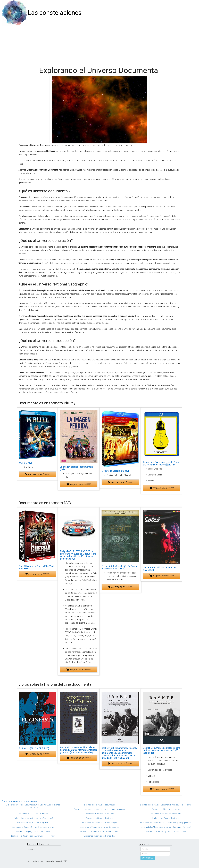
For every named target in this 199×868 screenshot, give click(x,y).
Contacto (31, 850)
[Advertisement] (99, 45)
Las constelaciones (55, 13)
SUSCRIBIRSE (148, 858)
